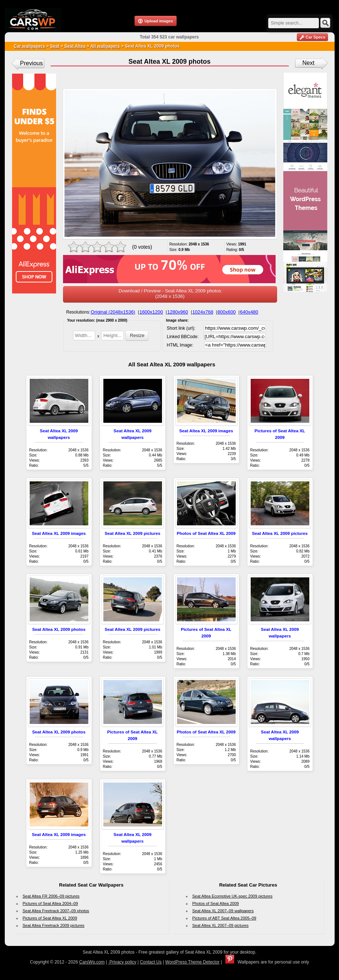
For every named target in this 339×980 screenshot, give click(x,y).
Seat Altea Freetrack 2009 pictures (54, 925)
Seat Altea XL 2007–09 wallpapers (223, 911)
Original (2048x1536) (113, 312)
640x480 (249, 312)
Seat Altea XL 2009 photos (59, 629)
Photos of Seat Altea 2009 (216, 903)
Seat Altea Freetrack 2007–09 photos (56, 911)
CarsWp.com (92, 962)
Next (308, 63)
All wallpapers (105, 46)
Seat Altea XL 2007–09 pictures (221, 925)
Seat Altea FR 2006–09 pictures (51, 896)
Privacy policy (122, 962)
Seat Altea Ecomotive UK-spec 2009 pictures (233, 896)
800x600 (226, 312)
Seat (55, 46)
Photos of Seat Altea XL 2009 (206, 533)
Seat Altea (74, 46)
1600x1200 (151, 312)
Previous (32, 63)
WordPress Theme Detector (192, 962)
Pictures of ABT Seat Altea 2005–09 (224, 918)
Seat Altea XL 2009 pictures (132, 533)
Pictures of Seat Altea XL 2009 (50, 918)
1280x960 (178, 312)
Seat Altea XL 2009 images (206, 431)
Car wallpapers (30, 46)
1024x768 (203, 312)
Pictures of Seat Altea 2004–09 (50, 903)
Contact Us (151, 962)
